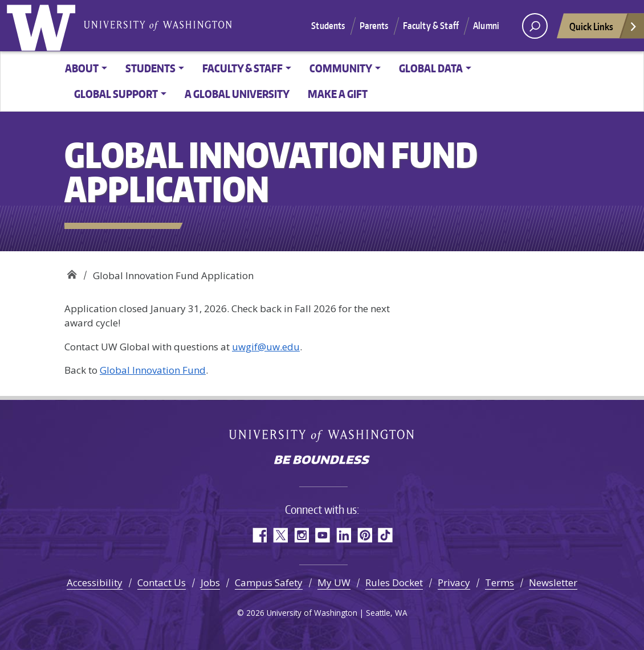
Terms (500, 582)
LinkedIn (343, 535)
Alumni (486, 26)
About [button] (82, 68)
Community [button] (341, 68)
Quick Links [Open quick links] (604, 29)
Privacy (454, 582)
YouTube (322, 535)
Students (328, 26)
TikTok (386, 535)
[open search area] (535, 26)
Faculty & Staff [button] (242, 68)
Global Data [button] (431, 68)
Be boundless (322, 461)
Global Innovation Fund (153, 370)
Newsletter (553, 582)
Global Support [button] (116, 94)
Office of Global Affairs (72, 271)
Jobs (210, 582)
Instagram (301, 535)
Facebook (259, 535)
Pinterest (364, 535)
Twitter (280, 535)
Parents (374, 26)
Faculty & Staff (431, 26)
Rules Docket (394, 582)
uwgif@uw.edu (266, 347)
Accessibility (95, 582)
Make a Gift (338, 94)
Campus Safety (269, 582)
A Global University (237, 94)
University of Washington (43, 26)
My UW (334, 582)
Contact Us (162, 582)
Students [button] (150, 68)
